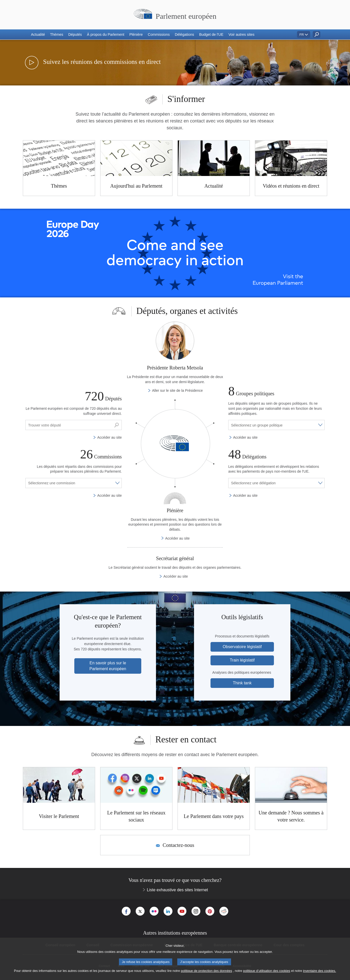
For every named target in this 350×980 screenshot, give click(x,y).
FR (302, 35)
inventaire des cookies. (320, 971)
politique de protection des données (206, 971)
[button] (38, 34)
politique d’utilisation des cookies (267, 971)
